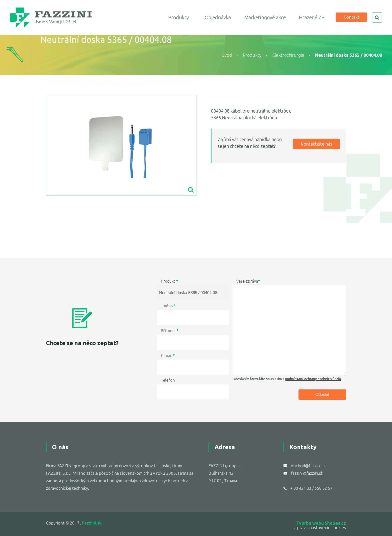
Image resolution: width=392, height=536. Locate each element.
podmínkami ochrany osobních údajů (313, 379)
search (377, 18)
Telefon (168, 380)
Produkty (178, 17)
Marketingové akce (265, 17)
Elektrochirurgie (288, 55)
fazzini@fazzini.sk (307, 473)
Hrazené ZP (312, 17)
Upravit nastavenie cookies (320, 527)
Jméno (168, 306)
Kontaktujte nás (316, 144)
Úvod (227, 55)
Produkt (169, 281)
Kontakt (351, 17)
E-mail (168, 355)
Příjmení (170, 331)
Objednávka (218, 17)
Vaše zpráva (248, 281)
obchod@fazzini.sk (308, 466)
